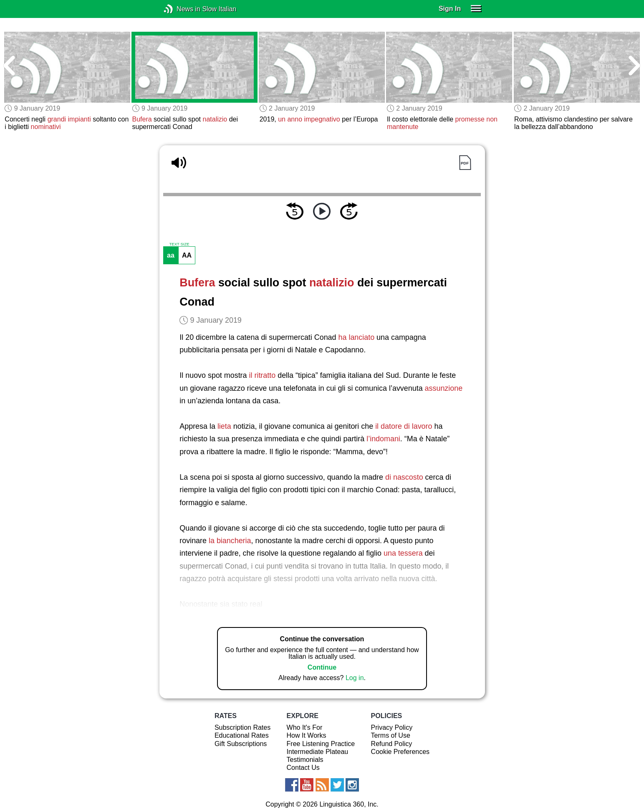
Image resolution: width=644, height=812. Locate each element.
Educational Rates (242, 735)
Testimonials (305, 760)
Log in (355, 678)
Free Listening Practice (321, 744)
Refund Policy (392, 744)
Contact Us (303, 768)
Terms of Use (391, 735)
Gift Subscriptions (241, 744)
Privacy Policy (392, 727)
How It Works (307, 735)
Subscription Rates (242, 727)
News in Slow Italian (181, 9)
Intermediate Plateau (318, 752)
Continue (322, 667)
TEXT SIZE (179, 244)
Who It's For (305, 727)
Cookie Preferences (400, 752)
